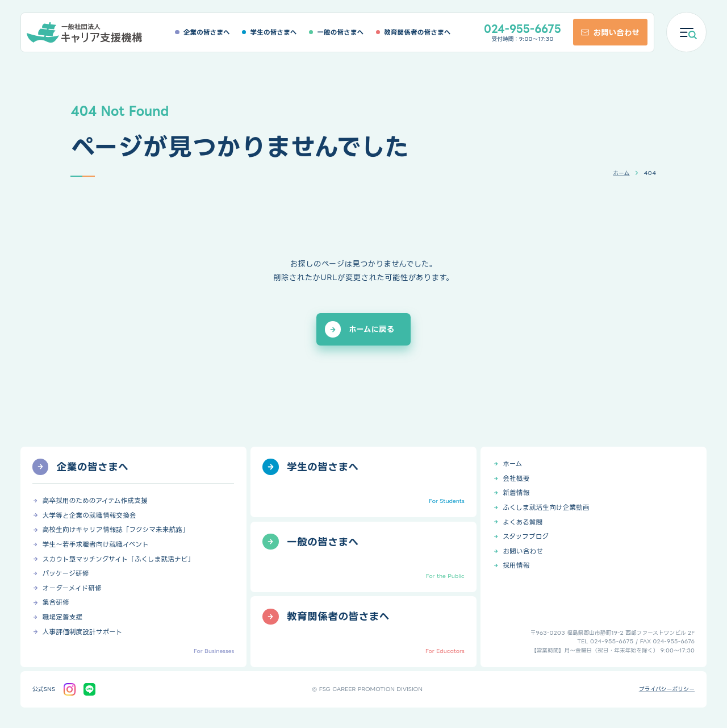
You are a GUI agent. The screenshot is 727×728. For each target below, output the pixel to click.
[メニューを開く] (686, 32)
